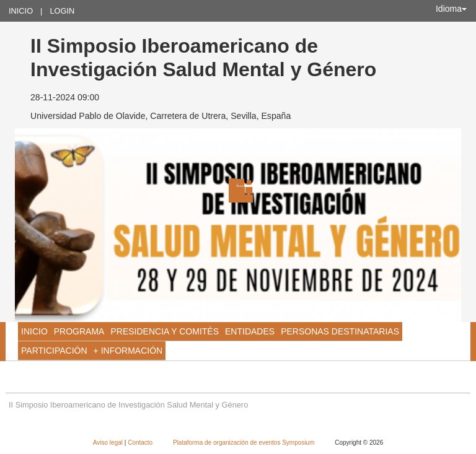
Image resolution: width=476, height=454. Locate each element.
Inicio (21, 11)
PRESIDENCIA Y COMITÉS (165, 331)
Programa (79, 331)
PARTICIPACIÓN (54, 351)
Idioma (451, 9)
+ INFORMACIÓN (128, 351)
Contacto (141, 443)
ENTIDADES (250, 331)
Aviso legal (109, 443)
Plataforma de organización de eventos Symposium (245, 443)
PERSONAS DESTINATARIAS (340, 331)
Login (62, 11)
